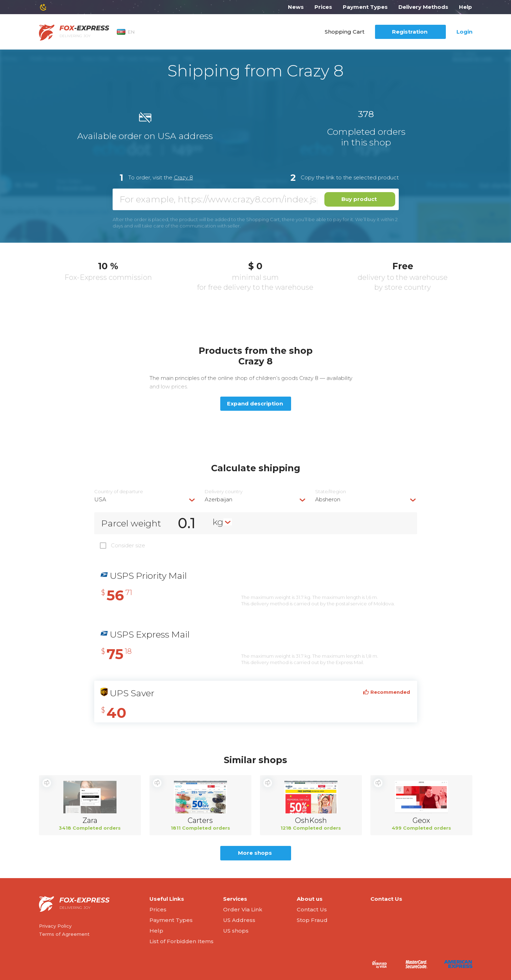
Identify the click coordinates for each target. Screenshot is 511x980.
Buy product (359, 199)
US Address (239, 920)
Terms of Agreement (64, 934)
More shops (255, 853)
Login (464, 32)
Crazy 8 (183, 177)
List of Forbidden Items (181, 941)
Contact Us (312, 909)
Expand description (255, 403)
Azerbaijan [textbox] (218, 499)
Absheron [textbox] (328, 499)
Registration (410, 32)
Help (465, 7)
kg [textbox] (218, 522)
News (296, 7)
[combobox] (145, 499)
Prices (323, 7)
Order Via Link (243, 909)
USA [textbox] (100, 499)
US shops (236, 931)
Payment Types (365, 7)
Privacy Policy (55, 926)
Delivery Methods (423, 7)
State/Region (331, 492)
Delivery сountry (224, 492)
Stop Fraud (312, 920)
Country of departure (119, 492)
